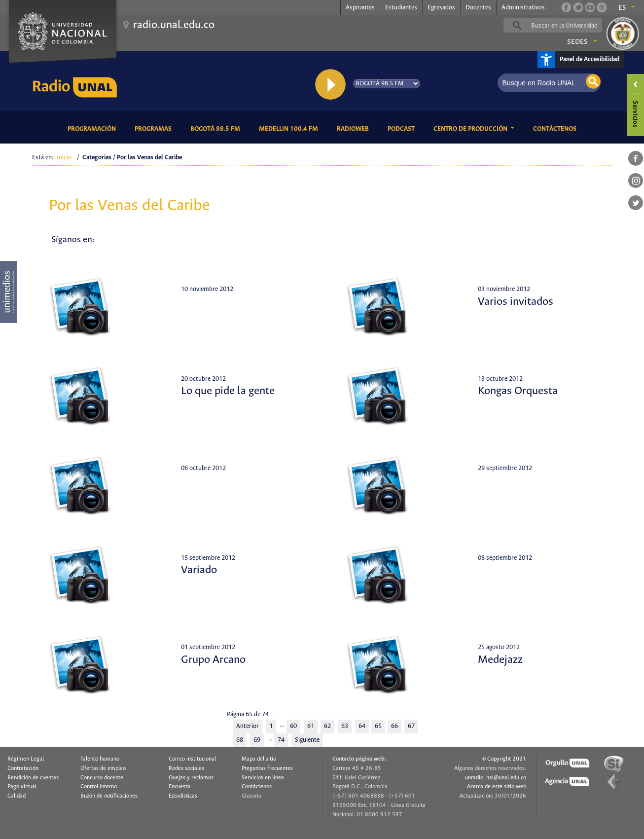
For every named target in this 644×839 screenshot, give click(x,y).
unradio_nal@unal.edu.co (496, 778)
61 (311, 726)
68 (240, 740)
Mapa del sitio (259, 759)
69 (257, 740)
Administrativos (523, 8)
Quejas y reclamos (191, 778)
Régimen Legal (26, 759)
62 (327, 726)
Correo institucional (192, 759)
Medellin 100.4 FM (290, 128)
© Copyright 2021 (504, 759)
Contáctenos (556, 128)
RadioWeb (355, 128)
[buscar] (568, 26)
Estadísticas (183, 796)
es (622, 8)
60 (293, 726)
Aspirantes (360, 8)
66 (394, 726)
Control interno (99, 787)
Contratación (23, 768)
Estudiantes (401, 8)
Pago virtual (22, 787)
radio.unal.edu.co (174, 25)
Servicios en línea (263, 778)
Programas (155, 128)
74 (281, 740)
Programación (93, 128)
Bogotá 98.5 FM (217, 128)
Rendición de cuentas (33, 778)
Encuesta (179, 787)
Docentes (478, 8)
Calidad (17, 796)
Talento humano (100, 759)
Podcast (403, 128)
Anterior (248, 726)
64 (362, 726)
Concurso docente (102, 778)
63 (345, 726)
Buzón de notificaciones (109, 796)
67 (411, 726)
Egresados (441, 8)
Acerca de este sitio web (497, 787)
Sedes (577, 42)
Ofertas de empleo (103, 768)
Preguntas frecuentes (267, 768)
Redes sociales (186, 768)
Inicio (64, 158)
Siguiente (307, 740)
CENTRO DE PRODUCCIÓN (471, 129)
